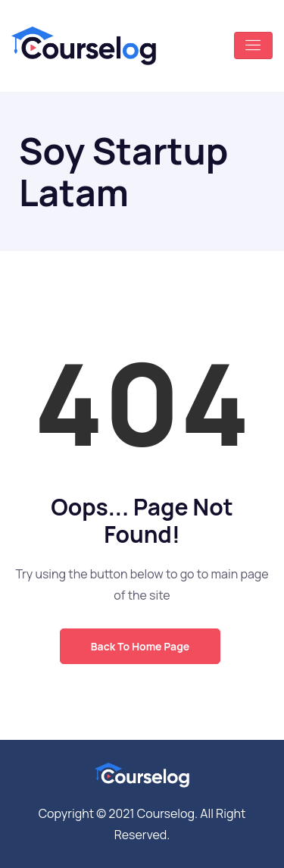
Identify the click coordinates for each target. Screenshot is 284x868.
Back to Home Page (140, 646)
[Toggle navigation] (253, 45)
